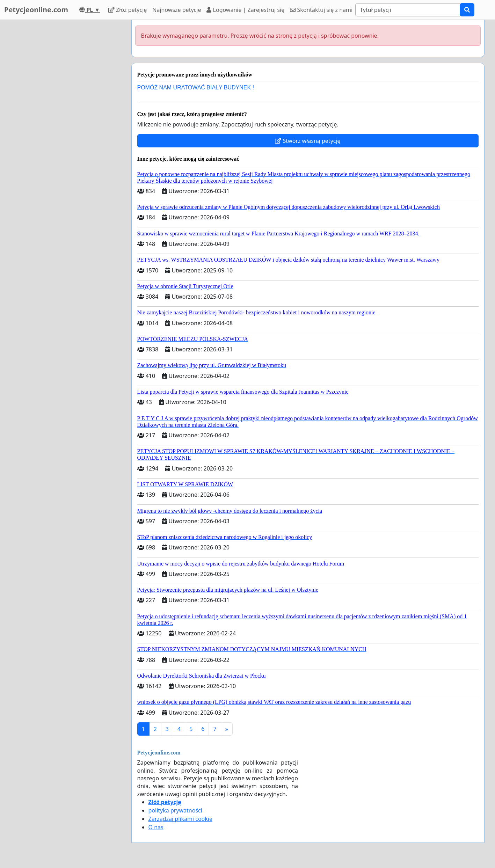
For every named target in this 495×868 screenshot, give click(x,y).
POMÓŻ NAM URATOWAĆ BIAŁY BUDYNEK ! (196, 87)
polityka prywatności (175, 810)
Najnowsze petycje (177, 10)
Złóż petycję (128, 10)
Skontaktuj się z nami (321, 10)
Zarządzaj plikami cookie (180, 819)
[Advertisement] (63, 125)
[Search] (408, 10)
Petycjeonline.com (36, 10)
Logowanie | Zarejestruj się (245, 10)
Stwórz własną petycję (308, 141)
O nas (156, 827)
